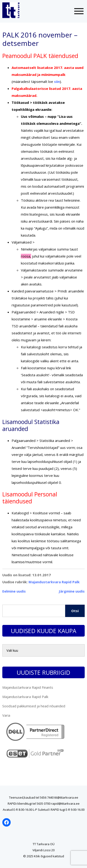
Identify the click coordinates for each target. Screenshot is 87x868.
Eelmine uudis (14, 591)
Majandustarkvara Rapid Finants (28, 687)
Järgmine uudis (72, 591)
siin (57, 81)
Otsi (75, 611)
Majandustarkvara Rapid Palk (54, 582)
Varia (6, 715)
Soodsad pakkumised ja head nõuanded (34, 706)
